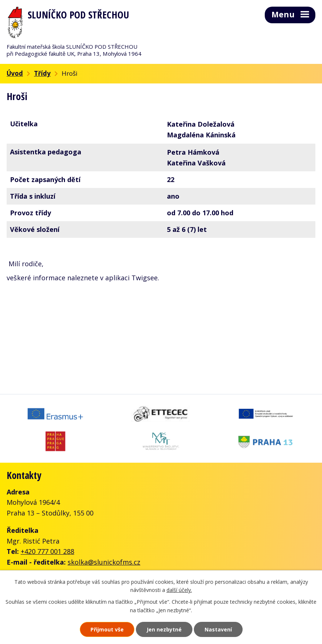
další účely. (179, 590)
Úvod (15, 73)
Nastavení (218, 629)
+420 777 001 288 (47, 551)
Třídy (42, 73)
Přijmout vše (107, 629)
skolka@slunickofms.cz (104, 562)
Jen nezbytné (164, 629)
